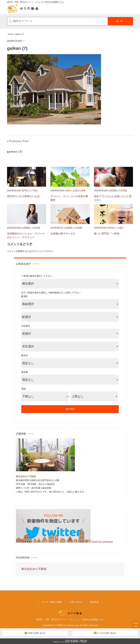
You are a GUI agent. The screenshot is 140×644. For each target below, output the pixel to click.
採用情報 (94, 602)
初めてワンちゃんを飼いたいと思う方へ (113, 198)
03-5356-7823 (76, 641)
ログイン (36, 251)
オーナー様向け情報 (52, 602)
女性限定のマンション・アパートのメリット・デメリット (26, 235)
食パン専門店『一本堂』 (108, 234)
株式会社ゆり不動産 (34, 569)
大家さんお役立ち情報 (75, 190)
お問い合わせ (76, 602)
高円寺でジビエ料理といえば (23, 196)
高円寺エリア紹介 (30, 190)
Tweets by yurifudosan (102, 542)
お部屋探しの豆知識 (118, 190)
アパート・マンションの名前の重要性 (69, 198)
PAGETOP (136, 625)
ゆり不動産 (57, 625)
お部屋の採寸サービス (63, 234)
